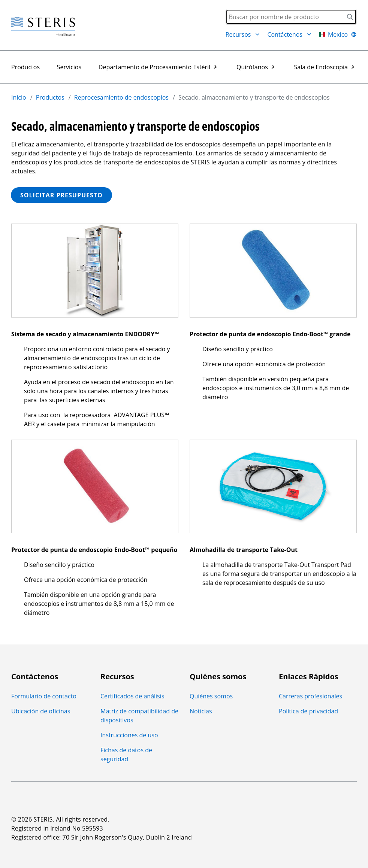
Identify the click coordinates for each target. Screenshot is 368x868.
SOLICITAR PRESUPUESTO (61, 195)
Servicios (69, 67)
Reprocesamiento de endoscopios (121, 97)
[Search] (291, 17)
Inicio (19, 97)
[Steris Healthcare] (43, 27)
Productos (25, 67)
